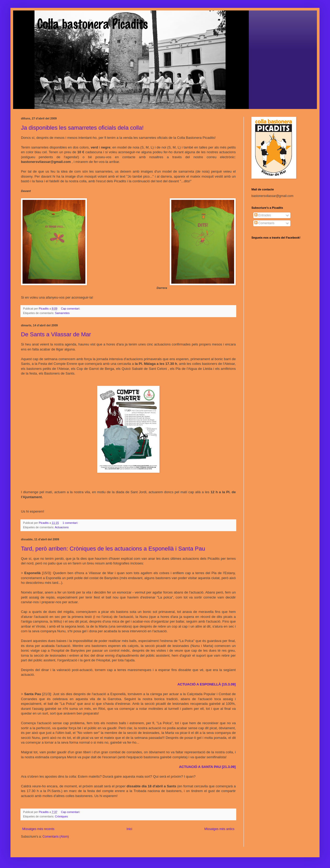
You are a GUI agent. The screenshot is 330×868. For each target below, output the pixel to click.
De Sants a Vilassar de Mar (56, 334)
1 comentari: (71, 523)
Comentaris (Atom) (56, 837)
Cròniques (61, 816)
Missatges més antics (219, 829)
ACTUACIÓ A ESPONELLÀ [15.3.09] (207, 684)
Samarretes (62, 313)
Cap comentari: (71, 309)
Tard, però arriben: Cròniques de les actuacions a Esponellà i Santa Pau (113, 549)
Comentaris (264, 223)
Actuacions (62, 527)
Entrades (263, 215)
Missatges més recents (38, 829)
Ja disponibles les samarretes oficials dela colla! (82, 128)
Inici (129, 829)
